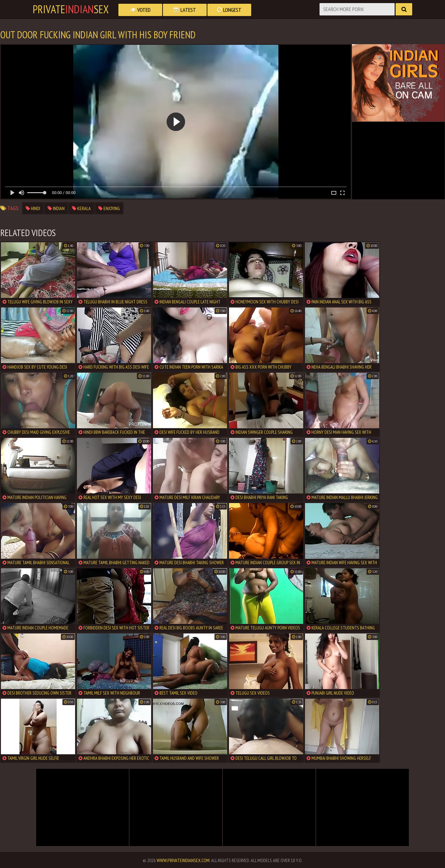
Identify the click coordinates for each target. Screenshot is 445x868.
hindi (33, 208)
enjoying (109, 208)
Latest (185, 10)
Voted (140, 10)
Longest (229, 10)
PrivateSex (71, 9)
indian (56, 208)
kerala (81, 208)
